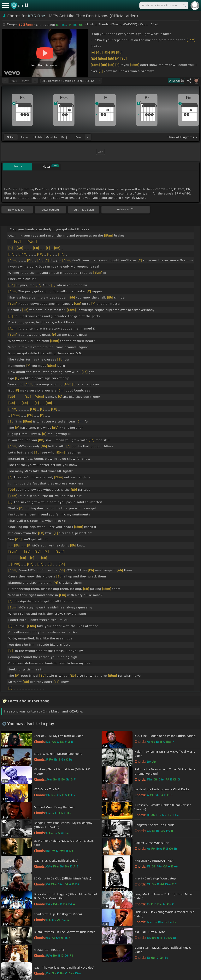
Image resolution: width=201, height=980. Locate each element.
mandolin (51, 137)
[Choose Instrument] (88, 137)
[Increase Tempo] (35, 81)
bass (78, 137)
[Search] (184, 5)
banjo (65, 137)
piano (24, 137)
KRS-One (37, 16)
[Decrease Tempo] (5, 81)
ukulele (38, 137)
